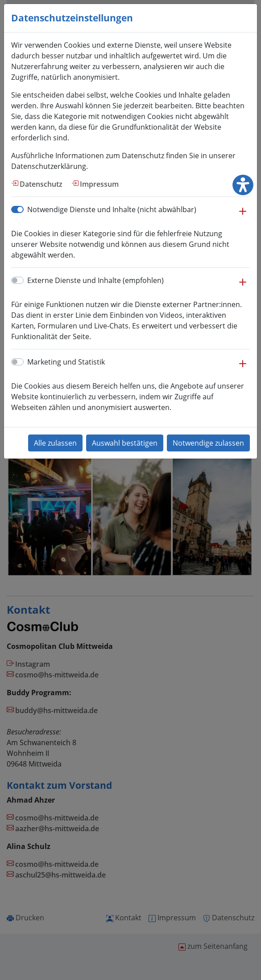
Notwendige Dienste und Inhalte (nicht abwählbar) (112, 209)
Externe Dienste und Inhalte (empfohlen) (95, 280)
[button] (243, 216)
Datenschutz (41, 184)
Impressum (99, 184)
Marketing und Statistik (66, 362)
